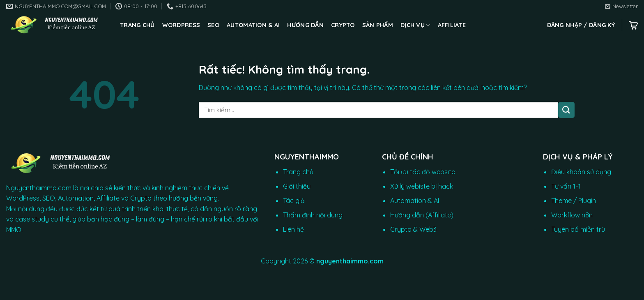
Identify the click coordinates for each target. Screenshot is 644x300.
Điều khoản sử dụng (581, 172)
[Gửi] (566, 110)
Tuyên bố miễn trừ (578, 229)
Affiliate (452, 25)
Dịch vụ (415, 25)
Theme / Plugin (574, 201)
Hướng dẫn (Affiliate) (422, 215)
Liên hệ (293, 229)
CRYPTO (343, 25)
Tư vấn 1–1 (566, 186)
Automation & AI (253, 25)
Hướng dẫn (305, 25)
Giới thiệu (297, 186)
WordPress (181, 25)
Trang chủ (137, 25)
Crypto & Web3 (413, 229)
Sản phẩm (378, 25)
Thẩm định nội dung (313, 215)
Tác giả (294, 201)
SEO (213, 25)
